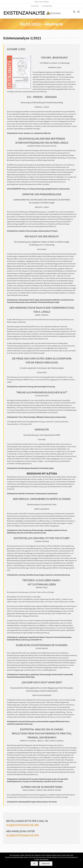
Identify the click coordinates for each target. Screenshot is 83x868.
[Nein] (80, 860)
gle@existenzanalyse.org (23, 825)
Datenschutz (46, 864)
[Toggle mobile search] (74, 12)
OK (34, 864)
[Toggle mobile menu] (79, 12)
